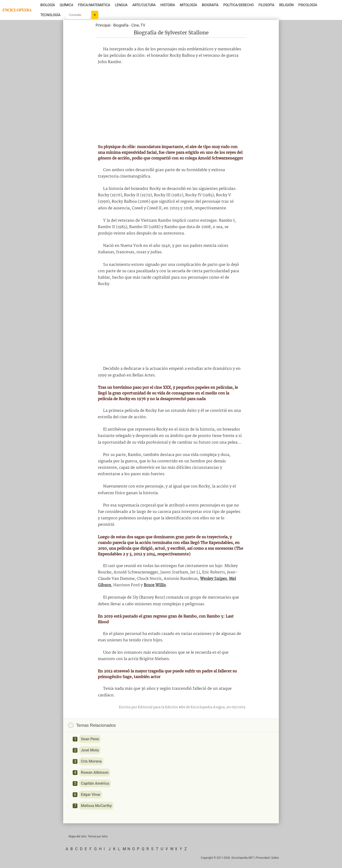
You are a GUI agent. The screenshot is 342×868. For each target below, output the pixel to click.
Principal (103, 25)
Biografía (210, 5)
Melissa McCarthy (96, 806)
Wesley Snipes (213, 579)
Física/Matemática (94, 5)
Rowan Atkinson (95, 772)
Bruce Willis (155, 585)
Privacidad (263, 858)
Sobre (275, 858)
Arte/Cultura (144, 5)
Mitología (188, 5)
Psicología (308, 5)
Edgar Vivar (91, 795)
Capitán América (95, 783)
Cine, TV (138, 25)
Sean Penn (90, 739)
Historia (168, 5)
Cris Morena (91, 761)
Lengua (121, 5)
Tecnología (50, 15)
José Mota (90, 750)
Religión (286, 5)
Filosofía (266, 5)
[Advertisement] (171, 105)
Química (67, 5)
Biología (48, 5)
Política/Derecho (238, 5)
